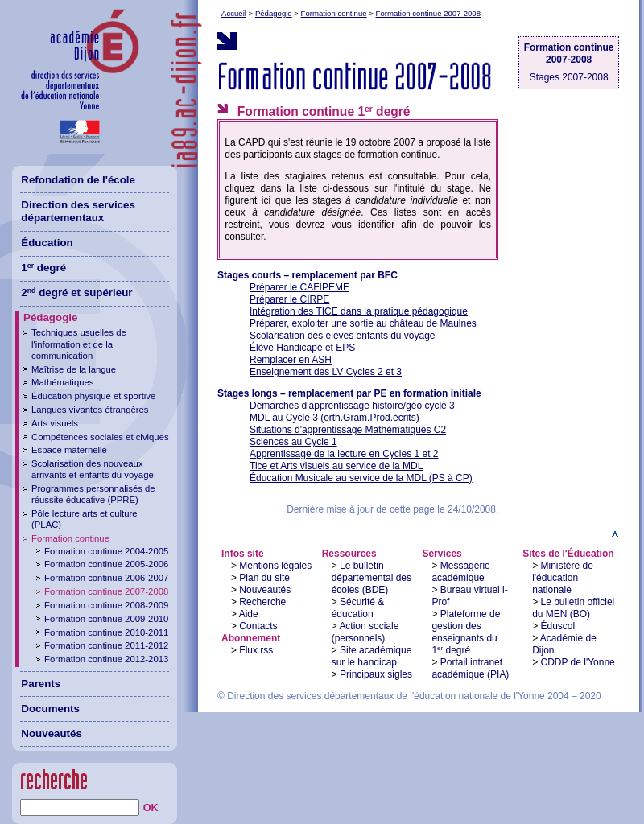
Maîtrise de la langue (74, 369)
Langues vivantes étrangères (90, 410)
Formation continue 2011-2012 (106, 645)
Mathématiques (62, 382)
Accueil (234, 13)
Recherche (262, 602)
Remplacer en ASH (291, 360)
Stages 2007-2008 (569, 77)
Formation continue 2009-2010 (106, 619)
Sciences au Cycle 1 (293, 442)
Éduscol (558, 626)
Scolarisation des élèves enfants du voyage (343, 336)
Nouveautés (265, 590)
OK (151, 808)
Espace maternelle (69, 450)
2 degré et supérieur (76, 293)
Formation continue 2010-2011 (106, 632)
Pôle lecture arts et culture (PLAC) (85, 519)
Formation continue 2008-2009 (106, 605)
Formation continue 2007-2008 (428, 13)
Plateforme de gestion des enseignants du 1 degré (466, 632)
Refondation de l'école (78, 180)
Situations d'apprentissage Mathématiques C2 (348, 430)
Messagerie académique (460, 572)
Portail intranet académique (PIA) (470, 668)
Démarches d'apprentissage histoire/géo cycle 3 (352, 406)
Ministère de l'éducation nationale (563, 578)
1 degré (43, 268)
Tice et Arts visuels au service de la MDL (336, 466)
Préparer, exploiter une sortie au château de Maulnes (363, 323)
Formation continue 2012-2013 (106, 659)
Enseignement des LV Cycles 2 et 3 (326, 372)
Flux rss (256, 650)
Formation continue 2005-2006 (106, 564)
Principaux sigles (376, 674)
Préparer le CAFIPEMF (299, 287)
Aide (249, 614)
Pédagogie (274, 13)
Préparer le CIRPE (289, 299)
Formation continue (334, 13)
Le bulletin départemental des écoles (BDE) (372, 578)
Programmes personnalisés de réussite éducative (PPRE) (93, 494)
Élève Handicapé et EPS (302, 348)
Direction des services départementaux (78, 212)
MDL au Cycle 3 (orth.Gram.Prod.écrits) (334, 418)
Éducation (47, 243)
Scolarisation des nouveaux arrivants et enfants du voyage (93, 469)
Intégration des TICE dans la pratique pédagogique (359, 311)
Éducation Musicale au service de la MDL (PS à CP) (361, 478)
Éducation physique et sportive (93, 396)
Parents (41, 684)
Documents (50, 709)
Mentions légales (275, 566)
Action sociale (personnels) (365, 632)
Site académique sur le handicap (372, 656)
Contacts (258, 626)
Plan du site (264, 578)
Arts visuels (55, 423)
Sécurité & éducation (358, 608)
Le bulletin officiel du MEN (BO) (573, 608)
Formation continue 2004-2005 (106, 551)
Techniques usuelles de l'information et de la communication (79, 344)
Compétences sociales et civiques (100, 437)
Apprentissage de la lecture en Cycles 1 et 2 (344, 454)
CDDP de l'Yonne (578, 662)
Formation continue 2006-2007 (106, 578)
